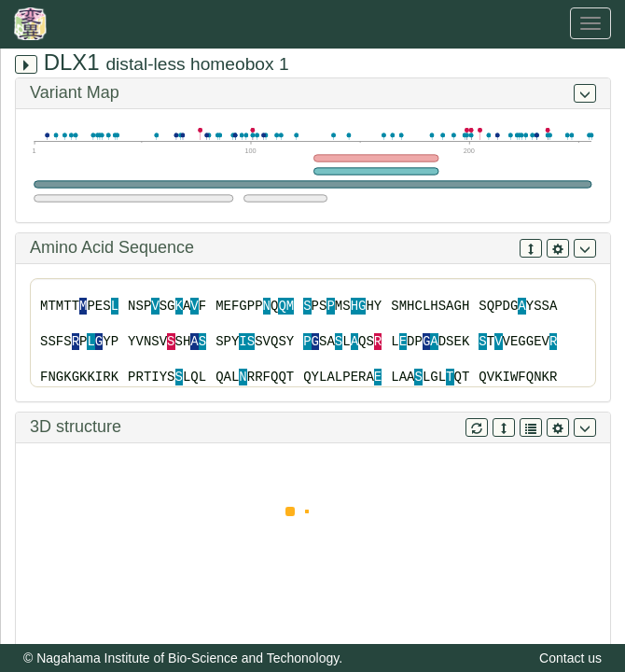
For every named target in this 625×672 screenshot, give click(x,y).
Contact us (570, 658)
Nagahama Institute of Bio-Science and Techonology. (189, 658)
